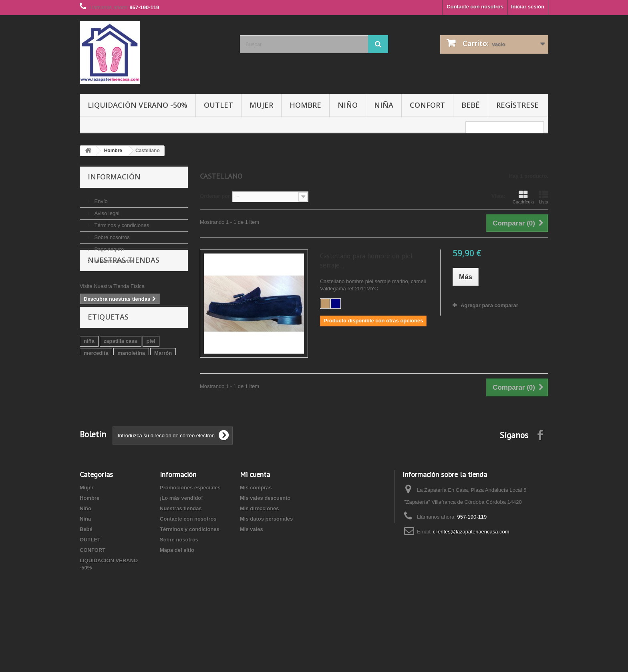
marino (92, 405)
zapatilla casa (121, 381)
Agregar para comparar (489, 305)
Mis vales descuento (265, 533)
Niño (348, 105)
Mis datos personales (266, 554)
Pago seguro (108, 246)
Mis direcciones (260, 543)
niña (89, 381)
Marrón (163, 393)
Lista (543, 197)
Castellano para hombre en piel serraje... (366, 261)
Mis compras (256, 522)
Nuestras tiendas (113, 258)
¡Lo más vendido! (181, 533)
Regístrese (517, 105)
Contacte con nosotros (475, 7)
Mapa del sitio (177, 585)
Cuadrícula (523, 197)
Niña (384, 105)
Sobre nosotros (111, 234)
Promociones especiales (190, 522)
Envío (100, 198)
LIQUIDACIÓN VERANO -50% (138, 105)
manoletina (131, 393)
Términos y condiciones (121, 222)
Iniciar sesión (528, 7)
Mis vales (252, 564)
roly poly (95, 417)
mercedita (96, 393)
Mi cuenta (255, 509)
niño (116, 405)
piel (151, 381)
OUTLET (218, 105)
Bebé (471, 105)
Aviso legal (106, 210)
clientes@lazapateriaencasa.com (471, 566)
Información (114, 177)
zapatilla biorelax (152, 405)
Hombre (305, 105)
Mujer (261, 105)
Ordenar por (215, 196)
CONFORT (427, 105)
